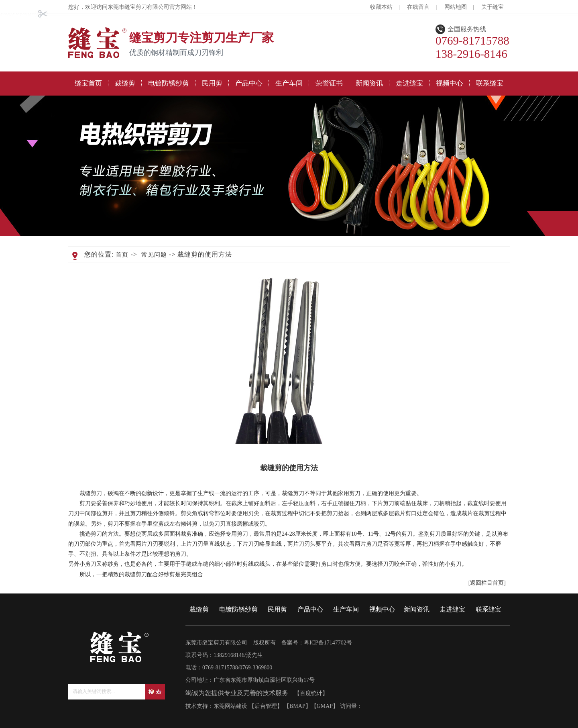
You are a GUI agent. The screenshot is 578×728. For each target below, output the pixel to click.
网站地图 (456, 7)
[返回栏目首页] (487, 583)
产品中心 (310, 609)
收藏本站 (381, 7)
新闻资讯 (417, 609)
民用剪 (277, 609)
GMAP (325, 706)
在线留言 (418, 7)
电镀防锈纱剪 (238, 609)
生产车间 (346, 609)
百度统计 (311, 693)
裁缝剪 (199, 609)
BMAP (297, 706)
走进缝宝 (452, 609)
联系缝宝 (488, 609)
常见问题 (154, 255)
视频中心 (382, 609)
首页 (122, 255)
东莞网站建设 (230, 706)
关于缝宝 (493, 7)
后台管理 (266, 706)
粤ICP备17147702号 (328, 643)
